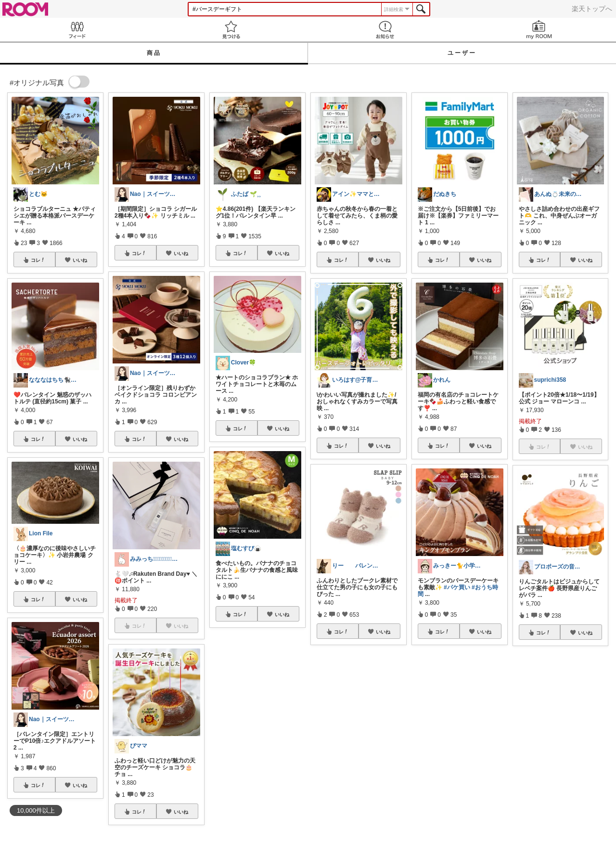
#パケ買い (457, 587)
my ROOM (539, 30)
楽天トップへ (592, 9)
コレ (38, 260)
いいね (80, 260)
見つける (231, 30)
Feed (77, 30)
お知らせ (385, 30)
